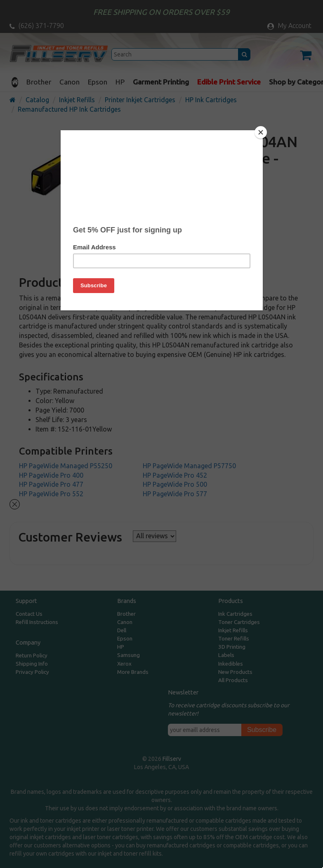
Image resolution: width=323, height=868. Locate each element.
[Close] (261, 132)
